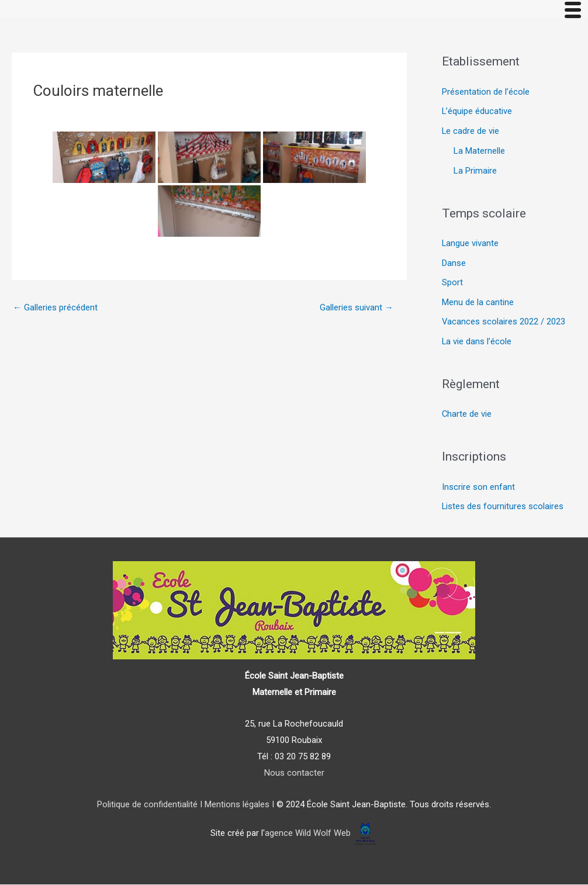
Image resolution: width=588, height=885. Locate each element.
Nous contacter (294, 773)
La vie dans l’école (477, 343)
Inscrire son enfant (478, 488)
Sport (452, 284)
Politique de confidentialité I (150, 806)
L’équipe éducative (477, 112)
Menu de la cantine (478, 303)
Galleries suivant (357, 307)
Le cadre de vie (471, 132)
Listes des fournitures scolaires (503, 508)
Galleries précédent (55, 307)
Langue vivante (471, 244)
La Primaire (475, 171)
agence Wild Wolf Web (308, 834)
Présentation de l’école (486, 92)
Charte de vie (467, 415)
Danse (454, 264)
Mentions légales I (238, 806)
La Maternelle (479, 151)
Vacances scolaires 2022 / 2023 (504, 323)
